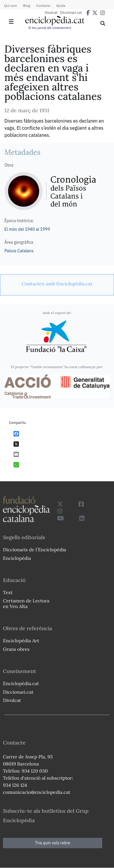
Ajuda (61, 5)
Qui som (11, 5)
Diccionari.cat (71, 13)
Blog (27, 5)
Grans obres (16, 649)
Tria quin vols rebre (53, 843)
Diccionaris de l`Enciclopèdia (34, 550)
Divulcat (51, 13)
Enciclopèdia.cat (21, 683)
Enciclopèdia (17, 558)
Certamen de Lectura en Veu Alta (26, 603)
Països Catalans (19, 251)
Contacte (43, 5)
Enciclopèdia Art (21, 641)
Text (8, 592)
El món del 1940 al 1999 (27, 229)
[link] (57, 284)
